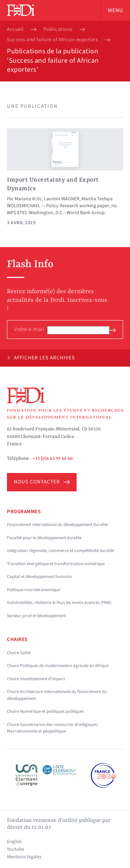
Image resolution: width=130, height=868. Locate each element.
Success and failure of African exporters (52, 40)
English (14, 842)
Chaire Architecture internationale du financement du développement (57, 695)
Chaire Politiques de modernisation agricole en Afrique (58, 666)
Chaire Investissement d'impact (36, 679)
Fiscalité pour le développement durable (44, 538)
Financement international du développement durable (57, 525)
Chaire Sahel (19, 653)
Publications (58, 29)
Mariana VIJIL (28, 199)
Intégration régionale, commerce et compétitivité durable (60, 551)
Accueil (15, 29)
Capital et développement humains (39, 577)
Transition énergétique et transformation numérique (56, 564)
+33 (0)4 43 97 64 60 (53, 458)
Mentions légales (24, 857)
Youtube (16, 849)
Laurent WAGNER (62, 199)
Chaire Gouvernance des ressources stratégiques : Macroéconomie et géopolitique (53, 728)
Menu (115, 10)
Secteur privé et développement (36, 616)
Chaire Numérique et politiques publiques (45, 711)
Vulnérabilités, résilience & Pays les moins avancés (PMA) (59, 603)
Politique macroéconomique (33, 590)
